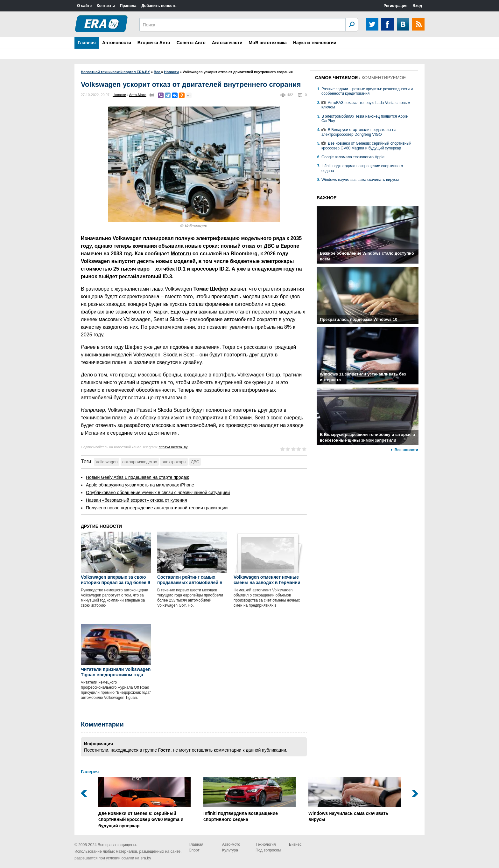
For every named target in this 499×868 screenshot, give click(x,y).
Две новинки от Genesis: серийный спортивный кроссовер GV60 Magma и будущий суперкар (366, 146)
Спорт (194, 850)
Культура (230, 850)
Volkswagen (106, 462)
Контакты (106, 6)
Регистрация (395, 6)
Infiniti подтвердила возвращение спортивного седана (250, 800)
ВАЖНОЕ (327, 198)
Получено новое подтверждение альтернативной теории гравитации (157, 508)
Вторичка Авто (154, 43)
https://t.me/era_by (173, 447)
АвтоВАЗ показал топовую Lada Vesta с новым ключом (366, 105)
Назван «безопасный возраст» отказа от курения (137, 500)
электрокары (174, 462)
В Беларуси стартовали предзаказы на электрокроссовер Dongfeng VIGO (359, 132)
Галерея (90, 772)
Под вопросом (268, 850)
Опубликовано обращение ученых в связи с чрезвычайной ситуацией (158, 493)
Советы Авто (191, 43)
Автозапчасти (227, 43)
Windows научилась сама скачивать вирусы (360, 180)
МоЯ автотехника (268, 43)
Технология (266, 844)
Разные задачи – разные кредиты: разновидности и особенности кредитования (367, 91)
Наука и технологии (315, 43)
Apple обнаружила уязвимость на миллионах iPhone (140, 485)
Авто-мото (231, 844)
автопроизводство (140, 462)
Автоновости (117, 43)
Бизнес (295, 844)
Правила (128, 6)
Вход (417, 6)
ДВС (195, 462)
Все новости (406, 450)
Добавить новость (159, 6)
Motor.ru (181, 254)
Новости (119, 95)
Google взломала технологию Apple (353, 157)
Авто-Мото (138, 95)
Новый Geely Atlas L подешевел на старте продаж (137, 477)
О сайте (84, 6)
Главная (87, 43)
